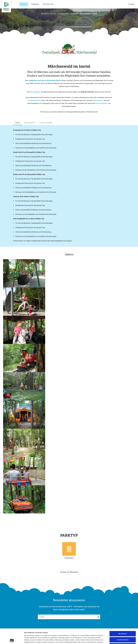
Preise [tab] (17, 123)
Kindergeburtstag (34, 100)
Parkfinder (74, 14)
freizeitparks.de (63, 14)
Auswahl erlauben (123, 626)
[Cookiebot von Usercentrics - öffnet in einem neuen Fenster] (12, 640)
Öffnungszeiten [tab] (29, 123)
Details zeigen (98, 640)
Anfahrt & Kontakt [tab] (46, 123)
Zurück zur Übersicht (69, 572)
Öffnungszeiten (35, 92)
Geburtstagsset (98, 100)
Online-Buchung (102, 103)
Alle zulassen (123, 620)
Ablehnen (123, 632)
